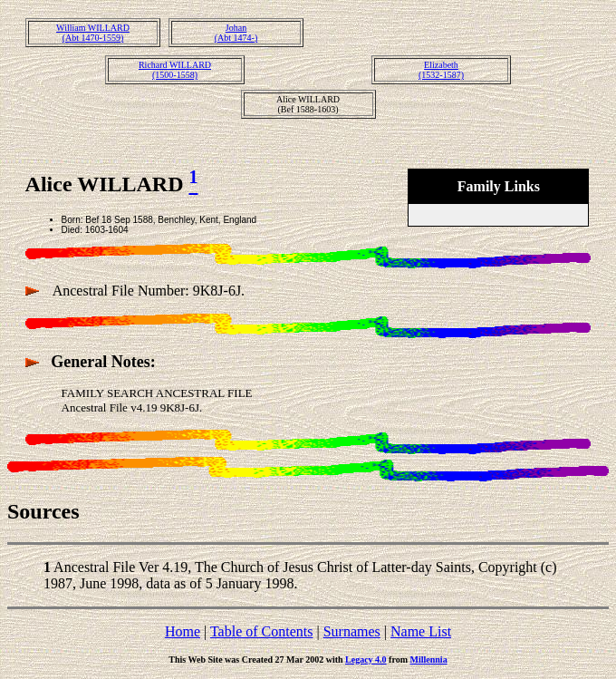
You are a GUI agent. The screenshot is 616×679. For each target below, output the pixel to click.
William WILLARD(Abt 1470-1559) (93, 33)
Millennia (429, 660)
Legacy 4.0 (366, 660)
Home (183, 631)
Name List (421, 631)
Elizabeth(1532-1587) (441, 70)
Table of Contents (262, 631)
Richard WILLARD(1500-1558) (175, 70)
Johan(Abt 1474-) (236, 33)
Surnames (352, 631)
